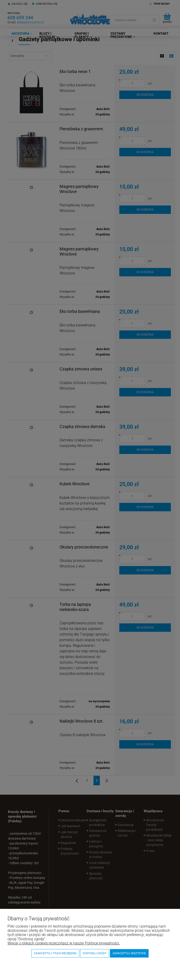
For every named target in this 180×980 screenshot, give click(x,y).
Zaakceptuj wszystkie (129, 953)
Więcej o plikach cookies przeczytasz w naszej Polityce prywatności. (64, 943)
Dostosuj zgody (95, 953)
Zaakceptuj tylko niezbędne (55, 953)
